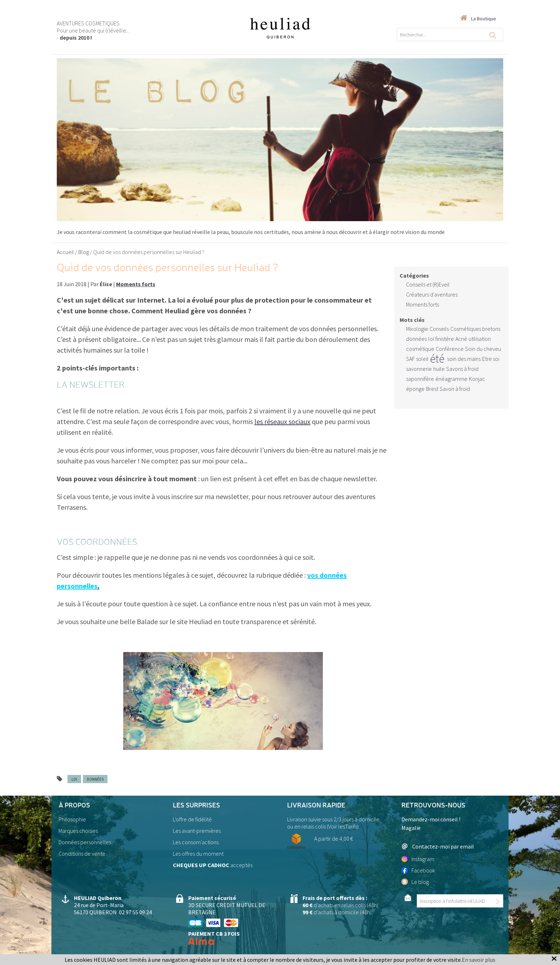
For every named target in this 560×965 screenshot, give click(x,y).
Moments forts (422, 304)
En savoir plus (479, 960)
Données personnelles (85, 842)
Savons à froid (462, 369)
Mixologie (417, 329)
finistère (445, 339)
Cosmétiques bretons (475, 329)
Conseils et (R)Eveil (428, 284)
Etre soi (491, 359)
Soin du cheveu (483, 349)
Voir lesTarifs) (343, 826)
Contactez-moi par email (438, 846)
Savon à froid (455, 389)
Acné (461, 339)
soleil (422, 359)
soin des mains (464, 359)
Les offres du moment (198, 854)
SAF (410, 359)
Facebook (418, 870)
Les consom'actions (196, 842)
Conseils (439, 329)
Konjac (477, 379)
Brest (432, 389)
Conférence (450, 349)
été (437, 359)
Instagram (418, 859)
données (95, 779)
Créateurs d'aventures (432, 294)
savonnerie (419, 369)
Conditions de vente (82, 854)
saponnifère (420, 379)
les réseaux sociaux (282, 421)
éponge (415, 389)
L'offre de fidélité (192, 819)
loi (74, 779)
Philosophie (72, 819)
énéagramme (451, 379)
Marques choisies (78, 831)
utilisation (480, 339)
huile (439, 369)
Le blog (415, 882)
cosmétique (420, 349)
